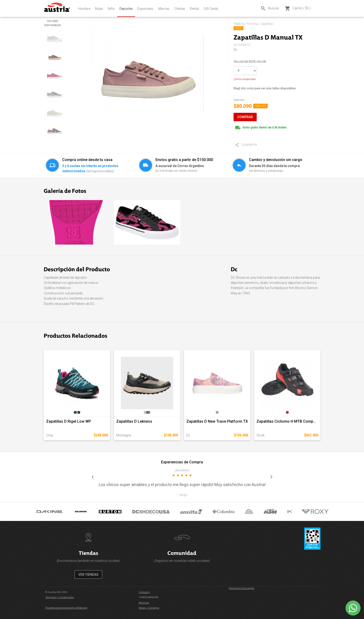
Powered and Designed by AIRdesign (66, 608)
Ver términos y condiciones (266, 171)
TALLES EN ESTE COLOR (250, 62)
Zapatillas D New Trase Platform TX (217, 421)
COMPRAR (245, 117)
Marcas (164, 9)
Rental (194, 9)
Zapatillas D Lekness (134, 421)
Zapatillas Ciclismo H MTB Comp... (286, 421)
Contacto (144, 592)
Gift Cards (211, 9)
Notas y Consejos (149, 608)
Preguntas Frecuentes (241, 588)
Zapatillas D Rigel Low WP (68, 421)
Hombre (84, 9)
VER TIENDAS (88, 575)
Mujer (99, 9)
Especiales (145, 9)
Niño (111, 9)
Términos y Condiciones (60, 597)
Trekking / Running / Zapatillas (253, 24)
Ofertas (180, 9)
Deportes (126, 9)
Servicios (144, 603)
